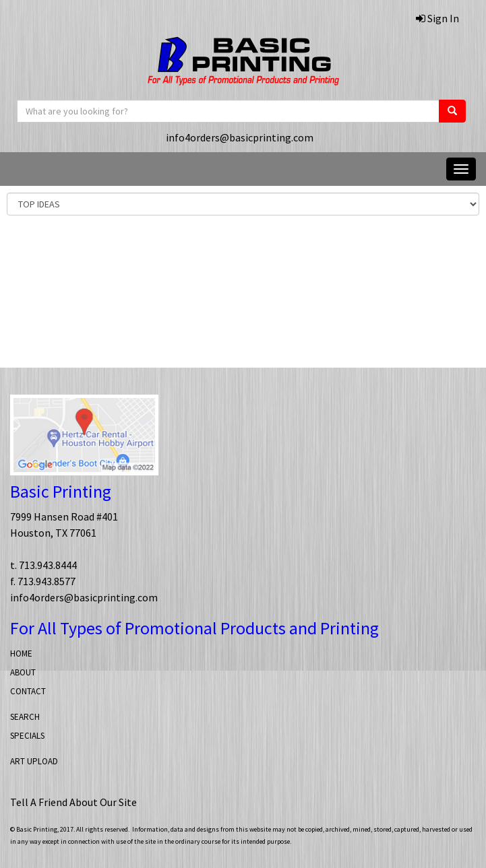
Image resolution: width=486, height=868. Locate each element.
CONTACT (28, 691)
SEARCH (25, 717)
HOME (21, 654)
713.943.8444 (48, 565)
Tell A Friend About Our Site (73, 802)
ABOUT (23, 672)
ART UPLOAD (34, 761)
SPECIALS (27, 736)
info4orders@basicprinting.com (240, 137)
